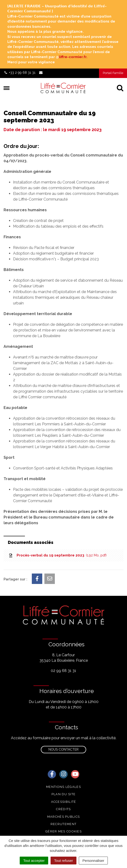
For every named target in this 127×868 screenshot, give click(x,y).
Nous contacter (63, 749)
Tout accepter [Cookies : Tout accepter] (34, 861)
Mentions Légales (63, 787)
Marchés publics (64, 817)
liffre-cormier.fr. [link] (73, 57)
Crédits (63, 809)
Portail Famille (113, 73)
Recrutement (63, 824)
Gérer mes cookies (63, 831)
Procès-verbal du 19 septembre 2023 (57, 555)
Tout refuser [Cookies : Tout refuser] (63, 861)
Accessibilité (64, 802)
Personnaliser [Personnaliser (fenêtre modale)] (93, 861)
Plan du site (64, 794)
